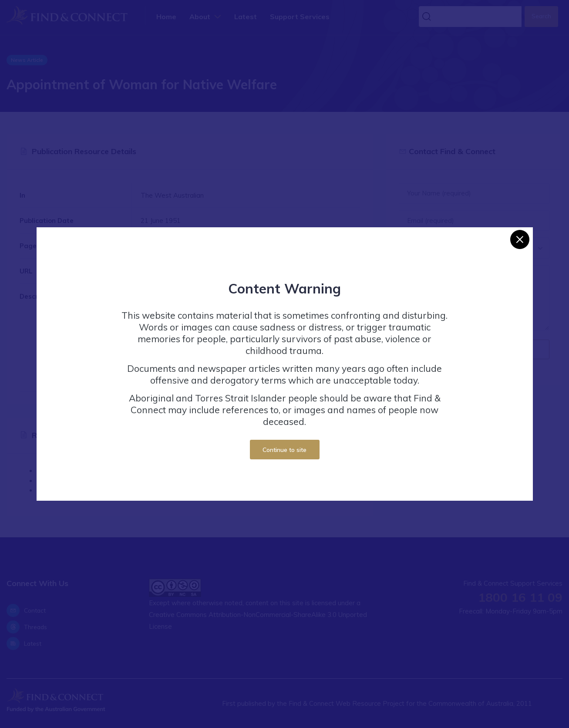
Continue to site (284, 450)
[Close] (520, 239)
